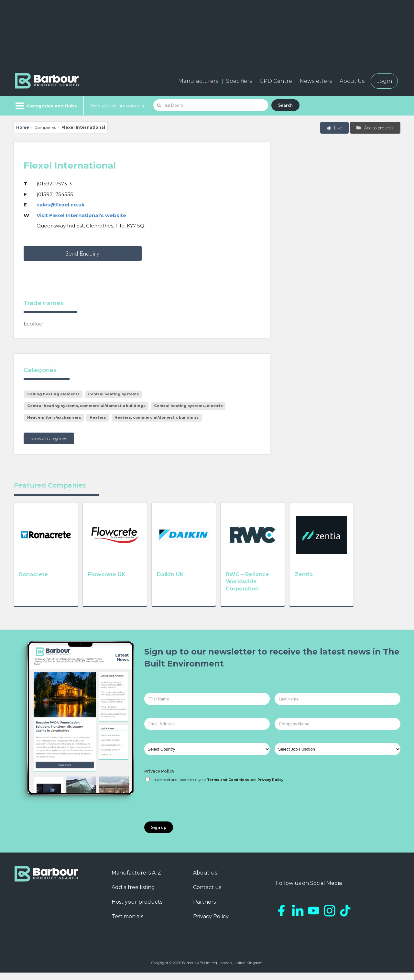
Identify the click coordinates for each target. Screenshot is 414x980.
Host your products (137, 909)
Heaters (98, 417)
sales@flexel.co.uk (61, 205)
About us (205, 880)
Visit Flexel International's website (81, 215)
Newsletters (316, 81)
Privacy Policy (159, 779)
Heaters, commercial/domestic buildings (157, 417)
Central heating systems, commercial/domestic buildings (86, 406)
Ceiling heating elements (53, 394)
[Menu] (45, 106)
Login (384, 81)
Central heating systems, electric (188, 406)
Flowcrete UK (116, 584)
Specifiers (239, 81)
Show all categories (49, 438)
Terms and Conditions (228, 787)
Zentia (341, 584)
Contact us (207, 895)
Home (23, 127)
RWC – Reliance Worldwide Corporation (276, 591)
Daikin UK (189, 584)
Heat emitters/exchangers (54, 417)
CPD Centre (276, 81)
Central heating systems (113, 394)
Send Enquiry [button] (82, 253)
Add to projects (375, 128)
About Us (352, 81)
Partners (204, 909)
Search (285, 105)
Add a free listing (133, 895)
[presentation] (193, 810)
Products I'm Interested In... (119, 106)
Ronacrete (33, 584)
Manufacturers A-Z (136, 880)
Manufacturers (198, 81)
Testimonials (127, 924)
